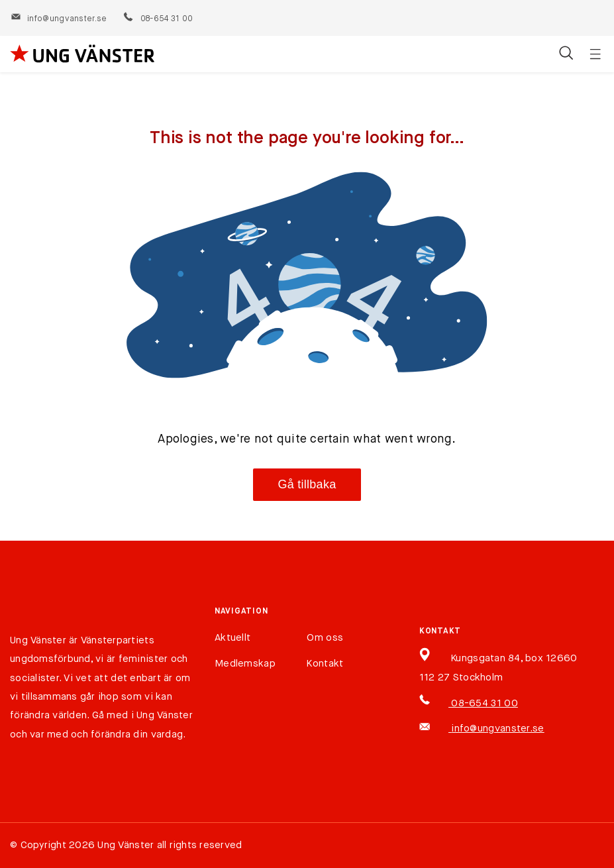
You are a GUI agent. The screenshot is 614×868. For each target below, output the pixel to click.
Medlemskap (245, 664)
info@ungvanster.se (59, 19)
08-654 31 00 (157, 19)
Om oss (325, 638)
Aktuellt (232, 638)
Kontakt (325, 664)
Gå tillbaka (307, 484)
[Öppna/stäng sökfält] (566, 54)
